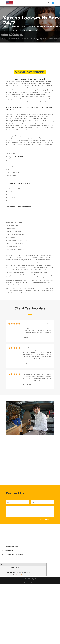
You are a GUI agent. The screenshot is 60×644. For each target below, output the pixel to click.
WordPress (41, 582)
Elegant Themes (27, 582)
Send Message (47, 520)
